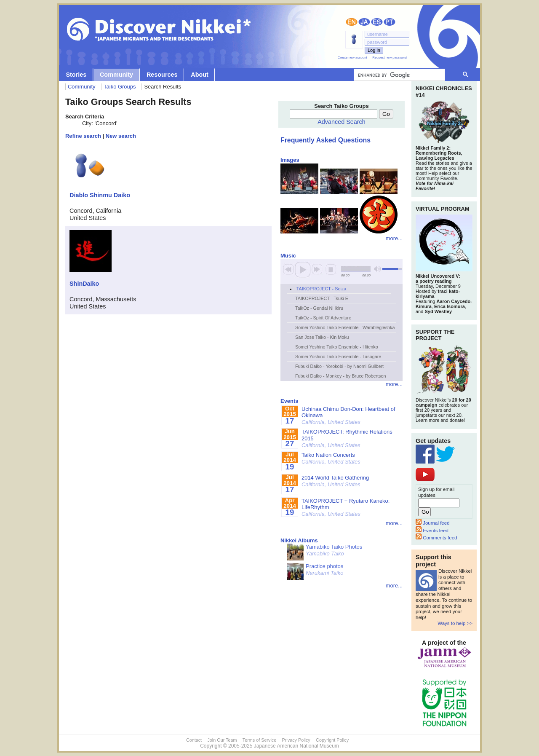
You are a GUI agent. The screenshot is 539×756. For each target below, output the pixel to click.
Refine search (83, 136)
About (200, 75)
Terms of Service (259, 740)
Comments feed (436, 538)
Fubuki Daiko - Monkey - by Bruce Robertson (340, 376)
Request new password (390, 58)
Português (390, 22)
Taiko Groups (120, 87)
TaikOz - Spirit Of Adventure (323, 318)
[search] (399, 75)
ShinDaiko (84, 284)
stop (331, 269)
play (303, 269)
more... (394, 238)
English (352, 22)
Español (377, 22)
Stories (76, 75)
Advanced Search (342, 122)
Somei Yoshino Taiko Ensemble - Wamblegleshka (345, 327)
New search (121, 136)
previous (288, 269)
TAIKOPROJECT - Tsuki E (322, 298)
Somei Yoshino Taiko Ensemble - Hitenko (337, 347)
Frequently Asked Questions (326, 140)
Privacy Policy (296, 740)
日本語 (364, 22)
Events (289, 401)
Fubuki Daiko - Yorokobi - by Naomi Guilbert (339, 366)
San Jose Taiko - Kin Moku (322, 337)
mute (377, 269)
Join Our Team (222, 740)
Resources (162, 75)
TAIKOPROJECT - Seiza (321, 289)
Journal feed (433, 523)
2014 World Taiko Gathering (335, 481)
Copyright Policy (332, 740)
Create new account (352, 58)
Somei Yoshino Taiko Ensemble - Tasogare (338, 357)
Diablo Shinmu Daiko (100, 195)
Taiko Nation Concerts (331, 458)
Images (290, 160)
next (317, 269)
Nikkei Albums (299, 540)
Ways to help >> (455, 623)
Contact (194, 740)
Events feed (432, 531)
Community (116, 75)
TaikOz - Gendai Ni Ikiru (319, 308)
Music (288, 256)
